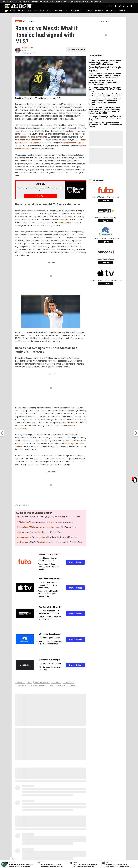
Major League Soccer (38, 686)
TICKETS (122, 11)
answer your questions (46, 527)
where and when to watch (52, 522)
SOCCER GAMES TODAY (43, 11)
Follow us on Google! (78, 49)
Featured (56, 682)
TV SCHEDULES (77, 11)
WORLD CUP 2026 (24, 11)
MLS (52, 686)
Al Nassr (20, 682)
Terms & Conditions (73, 842)
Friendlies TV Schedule (61, 2)
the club (50, 425)
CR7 (29, 682)
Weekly (74, 686)
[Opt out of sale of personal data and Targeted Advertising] (4, 864)
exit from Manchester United (71, 143)
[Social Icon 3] (74, 833)
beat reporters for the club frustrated (31, 137)
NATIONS (99, 11)
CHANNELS (111, 11)
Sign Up (106, 200)
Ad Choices (99, 842)
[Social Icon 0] (58, 833)
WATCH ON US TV (61, 11)
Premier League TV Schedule (79, 2)
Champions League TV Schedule (41, 2)
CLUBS (89, 11)
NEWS (13, 11)
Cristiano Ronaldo (42, 682)
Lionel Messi (21, 686)
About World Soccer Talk (34, 842)
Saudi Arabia (62, 686)
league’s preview (64, 222)
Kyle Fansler (29, 48)
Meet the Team (51, 842)
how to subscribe (37, 532)
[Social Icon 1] (64, 833)
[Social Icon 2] (69, 833)
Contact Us (109, 842)
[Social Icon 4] (80, 833)
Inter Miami (68, 682)
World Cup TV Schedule (22, 2)
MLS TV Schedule (96, 2)
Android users (47, 542)
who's (43, 537)
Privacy (61, 842)
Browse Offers (75, 562)
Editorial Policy (87, 842)
